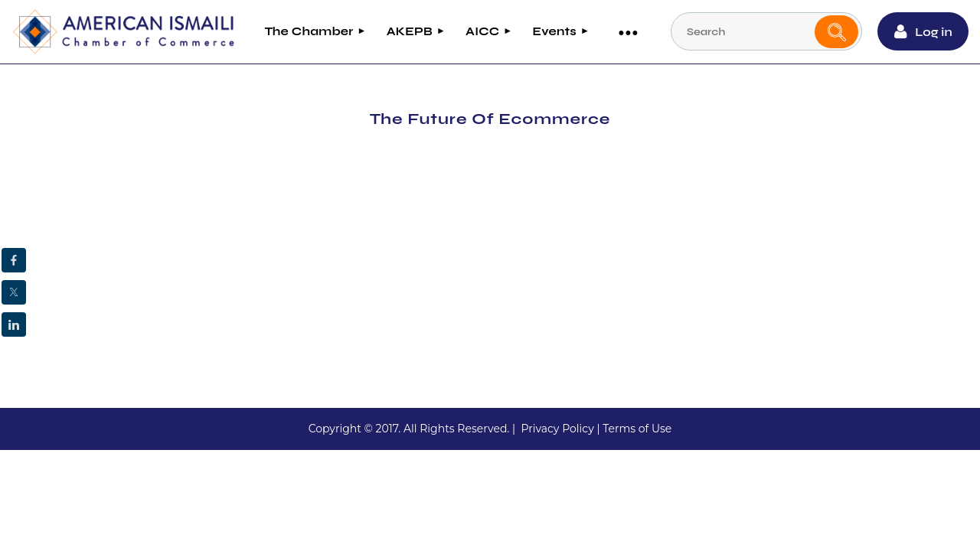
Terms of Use (637, 427)
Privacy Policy (557, 427)
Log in (936, 31)
